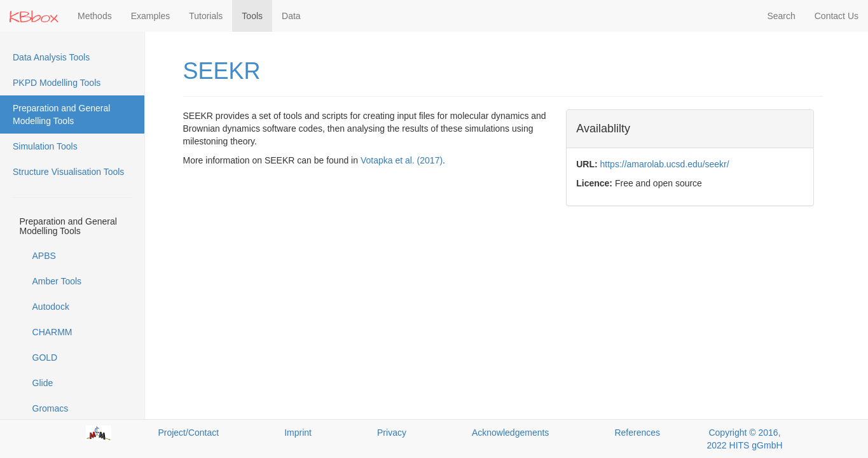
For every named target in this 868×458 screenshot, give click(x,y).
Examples (150, 16)
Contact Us (837, 16)
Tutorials (206, 16)
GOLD (45, 357)
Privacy (392, 433)
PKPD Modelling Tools (57, 83)
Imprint (298, 433)
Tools (252, 16)
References (637, 433)
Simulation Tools (45, 146)
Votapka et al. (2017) (402, 160)
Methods (95, 16)
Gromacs (51, 408)
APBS (44, 256)
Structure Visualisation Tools (68, 172)
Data (291, 16)
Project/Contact (188, 433)
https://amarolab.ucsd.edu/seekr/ (665, 164)
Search (781, 16)
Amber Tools (57, 281)
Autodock (51, 307)
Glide (43, 383)
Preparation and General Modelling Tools (61, 114)
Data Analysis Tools (51, 57)
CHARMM (52, 332)
